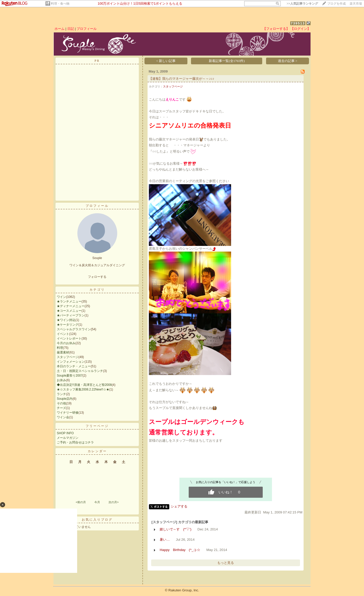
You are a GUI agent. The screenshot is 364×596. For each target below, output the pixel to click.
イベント (63, 334)
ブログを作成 (336, 4)
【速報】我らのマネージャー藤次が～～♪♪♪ (181, 79)
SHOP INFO (65, 433)
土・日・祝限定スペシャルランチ (80, 371)
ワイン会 (63, 417)
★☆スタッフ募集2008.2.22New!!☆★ (83, 389)
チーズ (61, 408)
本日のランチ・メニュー (74, 366)
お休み (61, 380)
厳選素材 (63, 352)
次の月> (113, 502)
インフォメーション (71, 362)
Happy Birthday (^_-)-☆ (180, 550)
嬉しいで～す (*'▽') (175, 529)
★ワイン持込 (66, 320)
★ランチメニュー (69, 301)
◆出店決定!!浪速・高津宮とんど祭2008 (84, 385)
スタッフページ (68, 357)
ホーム (60, 29)
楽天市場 (356, 4)
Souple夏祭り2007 (70, 376)
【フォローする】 (276, 29)
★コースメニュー (69, 311)
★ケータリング (68, 325)
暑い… (165, 540)
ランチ (61, 394)
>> (302, 4)
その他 (61, 403)
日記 (71, 29)
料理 (60, 348)
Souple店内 (65, 399)
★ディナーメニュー (71, 306)
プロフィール (87, 29)
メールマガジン (68, 438)
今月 (97, 502)
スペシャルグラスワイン (74, 329)
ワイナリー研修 (68, 413)
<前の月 (81, 502)
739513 (298, 23)
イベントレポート (69, 339)
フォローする (97, 277)
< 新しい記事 (166, 61)
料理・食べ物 (60, 4)
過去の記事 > (288, 61)
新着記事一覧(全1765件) (227, 61)
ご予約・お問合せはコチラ (75, 442)
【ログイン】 (301, 29)
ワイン (61, 297)
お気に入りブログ (97, 520)
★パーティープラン (71, 315)
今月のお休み (66, 343)
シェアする (179, 506)
